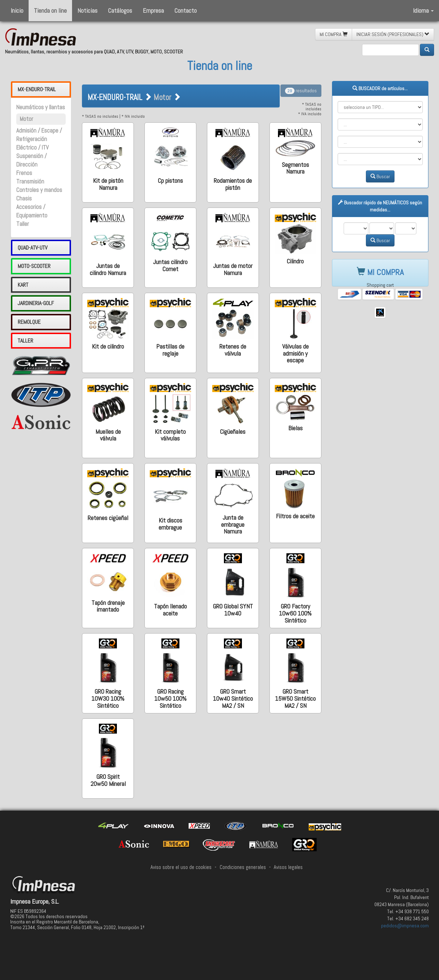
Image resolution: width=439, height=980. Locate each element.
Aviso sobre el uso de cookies (181, 867)
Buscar (380, 176)
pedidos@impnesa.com (405, 926)
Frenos (24, 173)
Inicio (17, 10)
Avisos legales (288, 867)
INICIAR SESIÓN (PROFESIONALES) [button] (393, 34)
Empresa (153, 10)
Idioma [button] (423, 10)
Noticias (87, 10)
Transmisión (30, 182)
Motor (26, 119)
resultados (301, 91)
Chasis (24, 199)
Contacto (186, 10)
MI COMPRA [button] (334, 34)
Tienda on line (50, 10)
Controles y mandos (39, 190)
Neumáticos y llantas (41, 107)
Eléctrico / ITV (32, 148)
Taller (23, 224)
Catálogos (120, 10)
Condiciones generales (243, 867)
